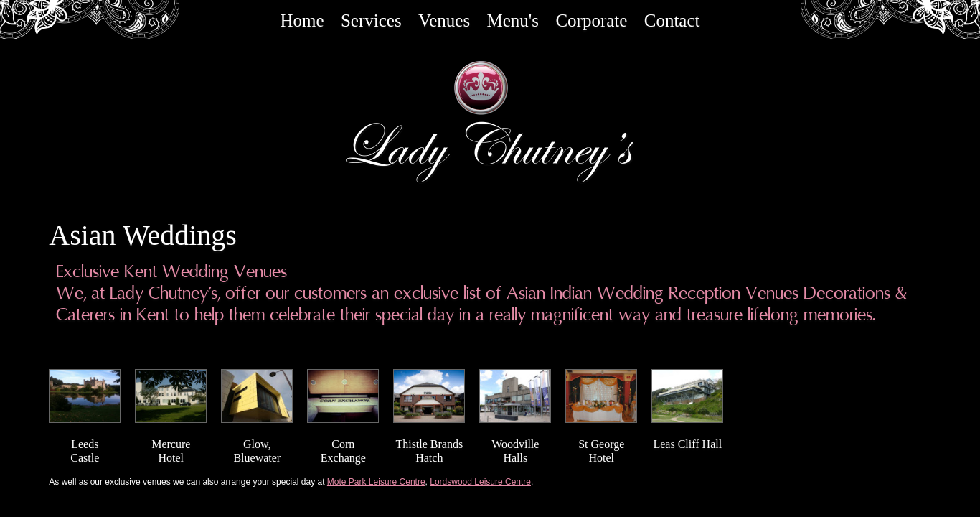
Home (302, 20)
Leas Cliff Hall (687, 444)
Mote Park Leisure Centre (376, 482)
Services (371, 20)
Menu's (513, 20)
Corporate (591, 20)
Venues (444, 20)
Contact (672, 20)
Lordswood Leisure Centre (480, 482)
